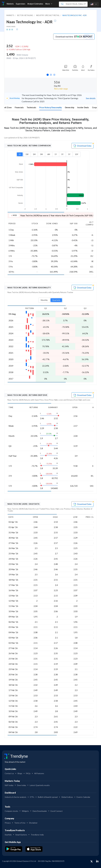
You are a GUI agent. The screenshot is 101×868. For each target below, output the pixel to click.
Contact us (9, 773)
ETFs (32, 797)
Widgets (25, 811)
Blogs (20, 773)
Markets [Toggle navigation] (10, 4)
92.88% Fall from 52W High (19, 50)
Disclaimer (33, 823)
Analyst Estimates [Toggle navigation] (35, 4)
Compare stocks (11, 811)
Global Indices (67, 797)
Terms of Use (20, 823)
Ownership (70, 108)
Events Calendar (83, 797)
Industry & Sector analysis (16, 797)
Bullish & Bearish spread (48, 797)
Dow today (22, 785)
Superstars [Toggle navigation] (21, 4)
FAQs (28, 773)
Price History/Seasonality (50, 108)
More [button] (49, 4)
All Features (39, 773)
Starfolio (8, 835)
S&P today (9, 785)
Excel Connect (57, 811)
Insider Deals (83, 108)
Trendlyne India (37, 835)
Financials (19, 108)
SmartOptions (21, 835)
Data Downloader (40, 811)
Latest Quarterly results (40, 785)
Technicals (31, 108)
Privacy (8, 823)
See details (91, 98)
